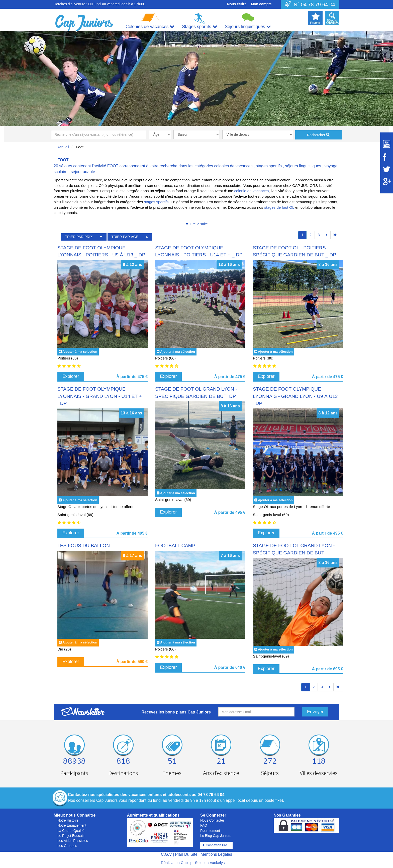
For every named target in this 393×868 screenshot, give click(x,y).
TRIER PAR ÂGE (125, 237)
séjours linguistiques (303, 166)
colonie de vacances (251, 191)
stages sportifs (269, 166)
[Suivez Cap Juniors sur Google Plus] (387, 182)
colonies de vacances (233, 166)
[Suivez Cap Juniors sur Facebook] (387, 157)
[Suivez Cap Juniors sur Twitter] (387, 169)
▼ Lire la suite (196, 224)
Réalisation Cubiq (176, 863)
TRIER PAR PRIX (79, 237)
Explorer (71, 376)
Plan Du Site (186, 854)
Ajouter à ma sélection (80, 352)
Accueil (63, 147)
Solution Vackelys (210, 863)
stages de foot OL (279, 207)
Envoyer (315, 712)
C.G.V (166, 854)
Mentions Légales (216, 854)
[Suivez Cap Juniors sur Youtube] (387, 144)
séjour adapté (83, 172)
